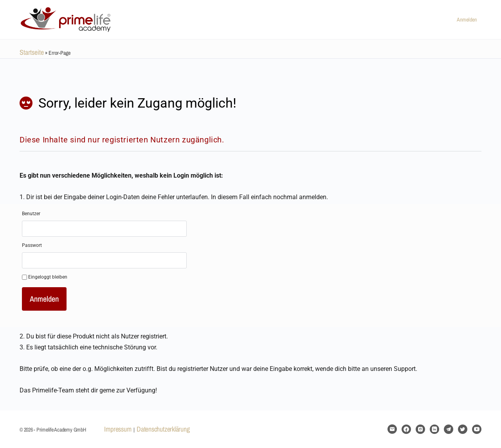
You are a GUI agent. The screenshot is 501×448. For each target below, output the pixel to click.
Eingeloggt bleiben (45, 277)
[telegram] (449, 429)
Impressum (118, 429)
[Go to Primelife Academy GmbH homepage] (67, 18)
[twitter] (463, 429)
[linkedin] (434, 429)
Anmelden (467, 20)
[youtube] (477, 429)
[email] (392, 429)
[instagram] (420, 429)
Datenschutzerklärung (163, 429)
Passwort (32, 245)
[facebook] (406, 429)
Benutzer (31, 214)
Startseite (32, 52)
